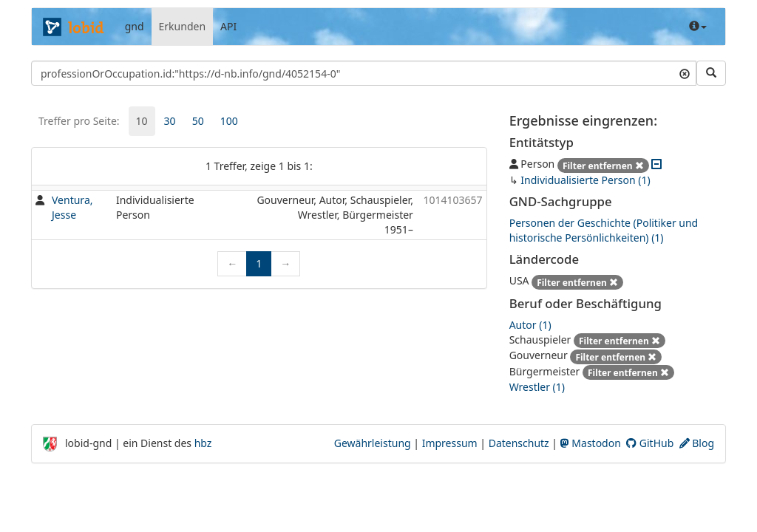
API (228, 26)
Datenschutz (519, 443)
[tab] (142, 121)
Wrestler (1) (537, 387)
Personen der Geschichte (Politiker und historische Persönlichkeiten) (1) (604, 230)
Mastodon (591, 443)
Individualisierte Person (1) (585, 180)
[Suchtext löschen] (685, 73)
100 (229, 121)
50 (198, 121)
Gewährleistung (373, 443)
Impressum (450, 443)
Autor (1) (530, 325)
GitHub (650, 443)
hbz (203, 443)
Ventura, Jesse (72, 207)
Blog (697, 443)
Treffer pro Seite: (79, 121)
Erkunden (183, 26)
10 (142, 121)
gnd (135, 26)
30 (170, 121)
